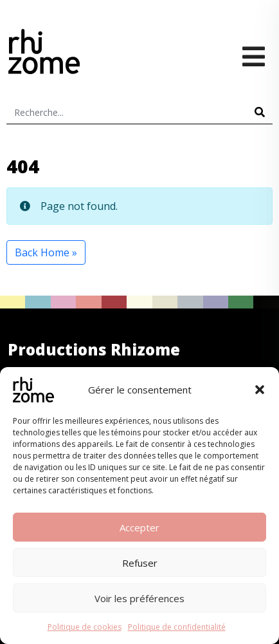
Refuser (140, 563)
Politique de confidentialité (177, 627)
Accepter (139, 527)
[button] (260, 390)
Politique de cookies (85, 627)
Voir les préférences (139, 598)
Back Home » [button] (46, 252)
